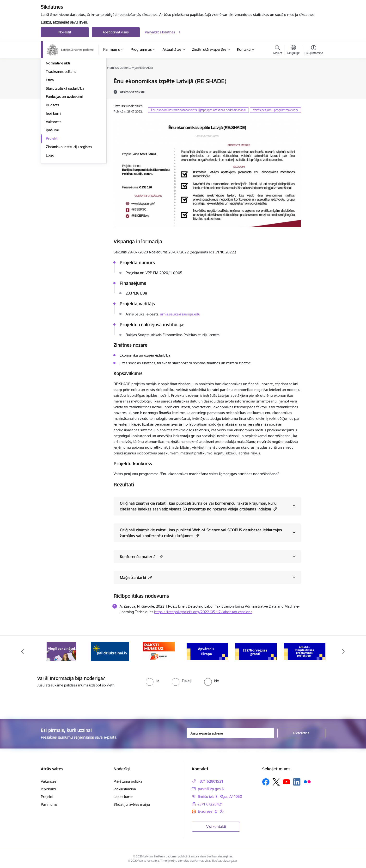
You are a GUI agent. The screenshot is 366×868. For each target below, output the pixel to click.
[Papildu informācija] (222, 811)
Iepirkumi (53, 165)
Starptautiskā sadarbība (65, 140)
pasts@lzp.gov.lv (211, 789)
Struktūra (54, 90)
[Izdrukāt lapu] (313, 79)
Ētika (50, 132)
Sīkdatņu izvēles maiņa (132, 804)
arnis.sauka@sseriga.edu (180, 314)
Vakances (54, 173)
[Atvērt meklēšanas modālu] (278, 50)
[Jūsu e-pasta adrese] (230, 733)
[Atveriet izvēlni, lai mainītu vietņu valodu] (293, 50)
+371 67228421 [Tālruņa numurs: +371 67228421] (210, 804)
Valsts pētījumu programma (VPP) (275, 110)
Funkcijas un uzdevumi (64, 148)
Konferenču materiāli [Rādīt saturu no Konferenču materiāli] (142, 557)
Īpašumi (52, 182)
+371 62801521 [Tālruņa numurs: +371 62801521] (211, 781)
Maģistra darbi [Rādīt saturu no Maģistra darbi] (136, 577)
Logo (50, 207)
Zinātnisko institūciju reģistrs (69, 198)
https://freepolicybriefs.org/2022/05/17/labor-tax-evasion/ (203, 612)
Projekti (52, 190)
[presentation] (40, 701)
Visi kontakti (216, 827)
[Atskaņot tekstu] (133, 92)
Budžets (52, 157)
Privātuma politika (128, 781)
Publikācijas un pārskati (65, 107)
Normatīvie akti (58, 115)
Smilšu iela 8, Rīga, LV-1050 (220, 796)
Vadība (51, 82)
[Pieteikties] (301, 733)
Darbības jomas (58, 98)
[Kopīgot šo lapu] (313, 91)
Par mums (49, 804)
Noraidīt (65, 32)
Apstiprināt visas (116, 32)
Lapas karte (123, 797)
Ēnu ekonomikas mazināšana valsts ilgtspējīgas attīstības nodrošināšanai (198, 110)
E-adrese (206, 811)
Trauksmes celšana (61, 123)
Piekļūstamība (125, 789)
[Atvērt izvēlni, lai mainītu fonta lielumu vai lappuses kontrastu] (314, 50)
